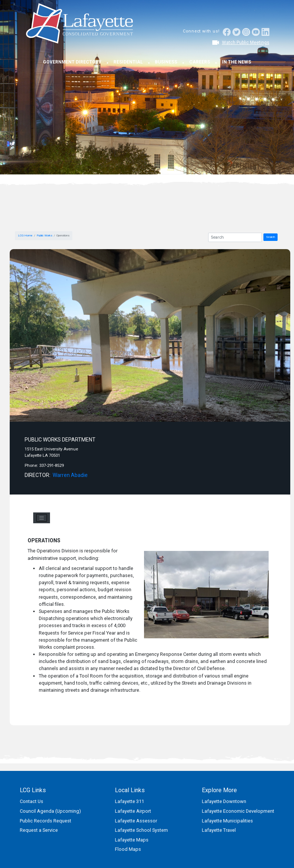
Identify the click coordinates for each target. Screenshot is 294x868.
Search (270, 237)
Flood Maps (128, 849)
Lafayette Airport (133, 811)
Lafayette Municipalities (227, 821)
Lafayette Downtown (224, 801)
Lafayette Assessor (136, 821)
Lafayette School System (141, 830)
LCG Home (25, 235)
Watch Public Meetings (246, 43)
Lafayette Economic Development (238, 811)
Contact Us (32, 801)
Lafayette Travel (219, 830)
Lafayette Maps (132, 840)
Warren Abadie (70, 475)
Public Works (44, 235)
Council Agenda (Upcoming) (50, 811)
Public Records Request (46, 821)
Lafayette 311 (129, 801)
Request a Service (39, 830)
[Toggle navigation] (42, 518)
